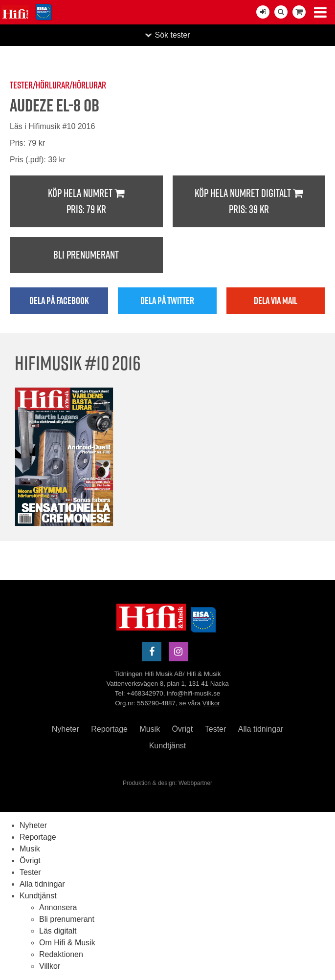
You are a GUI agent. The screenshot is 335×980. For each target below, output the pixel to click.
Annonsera (58, 907)
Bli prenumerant (86, 255)
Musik (150, 729)
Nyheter (66, 729)
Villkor (211, 703)
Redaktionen (61, 954)
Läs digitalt (58, 931)
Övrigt (183, 729)
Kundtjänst (168, 746)
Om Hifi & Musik (67, 943)
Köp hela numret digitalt (249, 202)
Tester (216, 729)
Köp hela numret (86, 202)
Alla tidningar (261, 729)
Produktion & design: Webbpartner (167, 783)
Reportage (109, 729)
